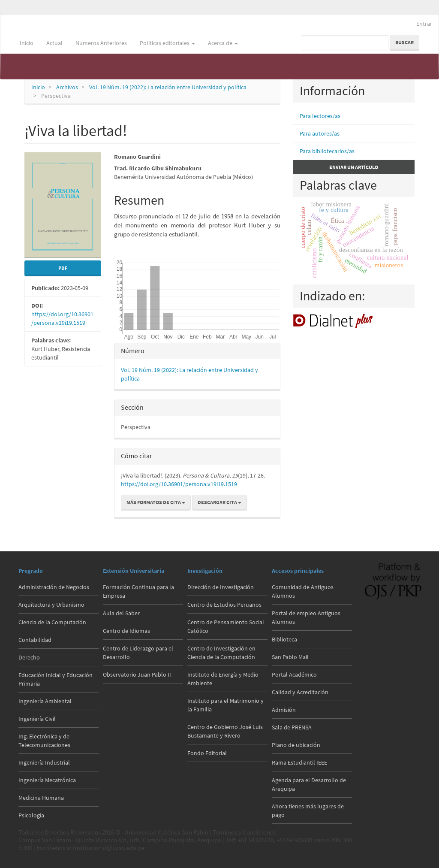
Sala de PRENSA (292, 727)
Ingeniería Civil (37, 719)
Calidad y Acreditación (300, 692)
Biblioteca (284, 639)
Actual (54, 43)
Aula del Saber (121, 613)
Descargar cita (219, 502)
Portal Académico (294, 674)
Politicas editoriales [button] (167, 43)
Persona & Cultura (36, 21)
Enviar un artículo (354, 167)
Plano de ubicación (296, 745)
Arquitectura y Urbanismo (51, 605)
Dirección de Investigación (221, 587)
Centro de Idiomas (126, 631)
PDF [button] (63, 268)
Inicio (27, 43)
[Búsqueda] (345, 43)
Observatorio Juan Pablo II (137, 674)
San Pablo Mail (290, 657)
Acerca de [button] (223, 43)
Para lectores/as (320, 116)
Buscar (404, 42)
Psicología (31, 815)
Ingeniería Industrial (44, 762)
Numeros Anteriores (101, 43)
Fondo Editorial (207, 753)
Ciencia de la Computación (52, 622)
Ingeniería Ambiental (45, 701)
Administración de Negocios (54, 587)
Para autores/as (320, 133)
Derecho (29, 657)
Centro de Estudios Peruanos (224, 605)
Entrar (424, 24)
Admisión (284, 710)
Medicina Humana (41, 798)
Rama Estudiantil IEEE (299, 762)
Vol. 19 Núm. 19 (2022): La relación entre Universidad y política (168, 87)
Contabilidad (35, 640)
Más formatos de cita (156, 502)
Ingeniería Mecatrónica (47, 780)
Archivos (67, 87)
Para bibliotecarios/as (327, 151)
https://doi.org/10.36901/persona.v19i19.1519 (179, 484)
